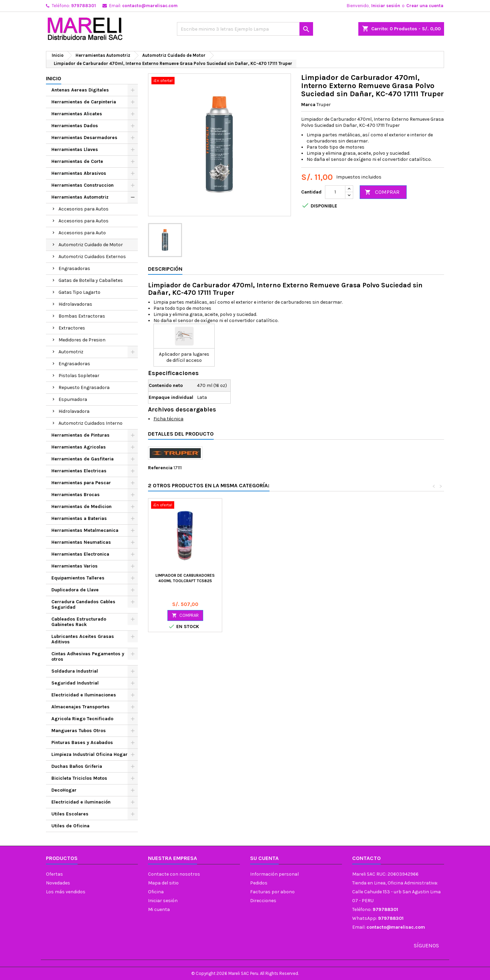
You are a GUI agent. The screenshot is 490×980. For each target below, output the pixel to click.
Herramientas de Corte (77, 161)
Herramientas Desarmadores (84, 138)
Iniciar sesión (386, 6)
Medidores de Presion (82, 340)
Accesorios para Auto (82, 233)
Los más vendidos (66, 892)
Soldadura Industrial (75, 671)
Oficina (156, 892)
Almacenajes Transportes (80, 707)
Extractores (72, 328)
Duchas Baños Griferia (77, 766)
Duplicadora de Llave (75, 590)
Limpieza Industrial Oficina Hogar (89, 754)
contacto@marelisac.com (150, 6)
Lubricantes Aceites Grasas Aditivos (83, 639)
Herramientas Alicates (77, 114)
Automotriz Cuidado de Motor (91, 245)
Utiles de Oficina (70, 826)
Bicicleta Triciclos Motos (79, 778)
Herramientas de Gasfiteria (83, 459)
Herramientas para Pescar (81, 483)
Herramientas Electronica (80, 554)
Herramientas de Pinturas (80, 435)
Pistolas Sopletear (79, 376)
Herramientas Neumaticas (81, 542)
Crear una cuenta (425, 6)
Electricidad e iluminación (81, 802)
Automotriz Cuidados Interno (91, 423)
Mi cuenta (159, 909)
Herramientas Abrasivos (79, 173)
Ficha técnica (168, 419)
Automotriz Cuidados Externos (92, 257)
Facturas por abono (272, 892)
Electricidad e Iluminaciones (84, 695)
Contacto (366, 858)
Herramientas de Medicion (81, 506)
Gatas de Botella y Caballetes (91, 280)
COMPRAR (382, 192)
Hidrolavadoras (75, 304)
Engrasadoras (74, 268)
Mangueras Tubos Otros (79, 731)
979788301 (84, 6)
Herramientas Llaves (75, 149)
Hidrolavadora (74, 411)
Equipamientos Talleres (78, 578)
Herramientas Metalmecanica (85, 530)
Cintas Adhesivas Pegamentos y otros (88, 656)
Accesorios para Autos (84, 209)
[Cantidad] (335, 192)
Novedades (58, 883)
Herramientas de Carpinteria (84, 102)
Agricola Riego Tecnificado (82, 719)
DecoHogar (64, 790)
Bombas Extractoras (82, 316)
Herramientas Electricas (79, 471)
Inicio (54, 78)
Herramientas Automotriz (80, 197)
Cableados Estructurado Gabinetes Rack (79, 622)
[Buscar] (245, 29)
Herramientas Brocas (76, 495)
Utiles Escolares (70, 814)
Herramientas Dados (75, 126)
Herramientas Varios (75, 566)
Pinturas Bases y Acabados (82, 742)
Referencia (160, 468)
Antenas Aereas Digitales (80, 90)
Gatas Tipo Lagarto (79, 292)
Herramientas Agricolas (79, 447)
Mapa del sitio (163, 883)
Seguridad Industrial (75, 683)
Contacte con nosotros (174, 874)
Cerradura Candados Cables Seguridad (83, 604)
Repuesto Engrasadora (84, 387)
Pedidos (259, 883)
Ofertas (54, 874)
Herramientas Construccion (83, 185)
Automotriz (71, 352)
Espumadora (73, 399)
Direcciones (263, 901)
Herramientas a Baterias (79, 518)
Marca (308, 105)
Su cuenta (264, 858)
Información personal (274, 874)
